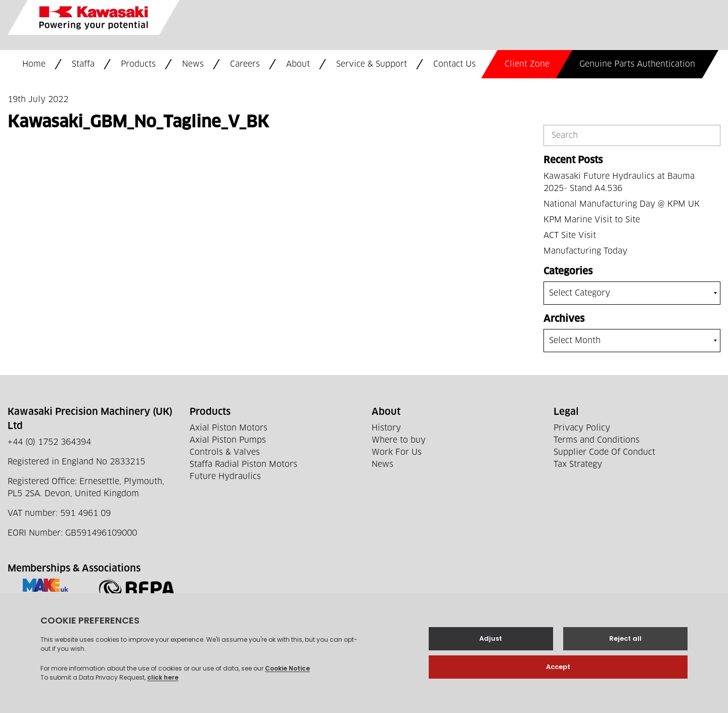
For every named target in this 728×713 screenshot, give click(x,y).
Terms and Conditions (597, 440)
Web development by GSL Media (270, 692)
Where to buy (399, 440)
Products (138, 64)
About (298, 64)
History (386, 428)
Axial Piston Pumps (228, 440)
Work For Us (397, 452)
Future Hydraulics (225, 477)
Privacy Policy (582, 428)
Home (34, 64)
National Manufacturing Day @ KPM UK (622, 204)
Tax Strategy (578, 464)
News (193, 64)
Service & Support (372, 64)
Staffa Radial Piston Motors (243, 464)
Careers (245, 64)
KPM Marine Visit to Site (592, 220)
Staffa (83, 64)
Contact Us (454, 64)
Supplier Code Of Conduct (604, 452)
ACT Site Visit (570, 235)
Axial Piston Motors (229, 428)
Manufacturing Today (585, 251)
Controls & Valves (225, 452)
